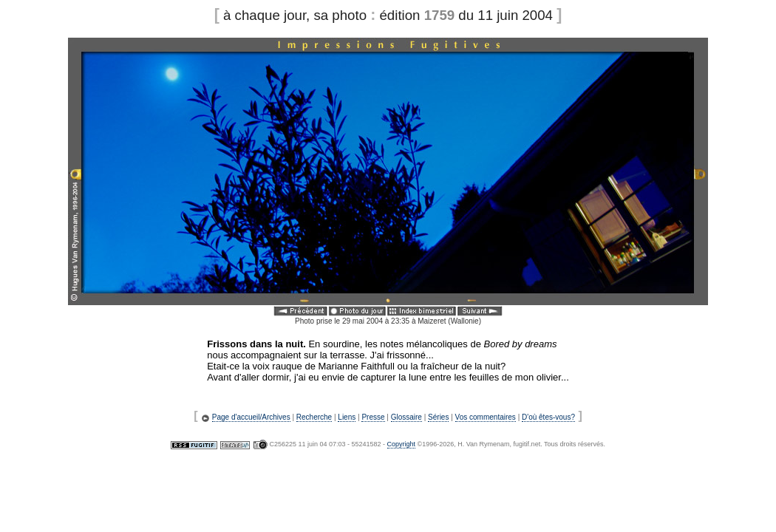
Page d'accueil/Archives (251, 417)
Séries (438, 417)
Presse (373, 417)
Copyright (402, 444)
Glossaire (406, 417)
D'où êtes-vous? (548, 417)
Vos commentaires (486, 417)
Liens (347, 417)
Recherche (314, 417)
